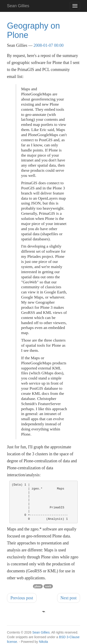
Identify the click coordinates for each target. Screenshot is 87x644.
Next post (69, 598)
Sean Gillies (41, 632)
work (48, 586)
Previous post (22, 598)
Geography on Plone (33, 30)
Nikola (43, 642)
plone (38, 586)
